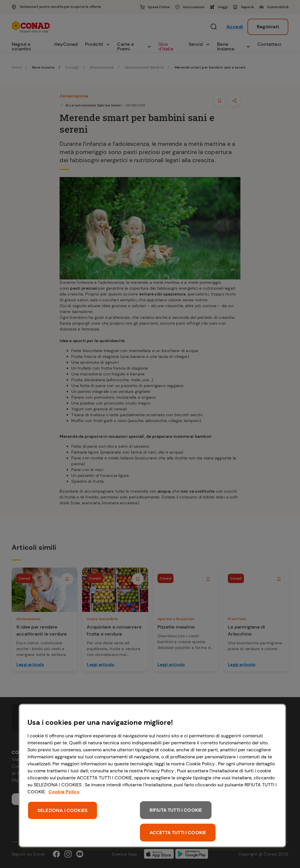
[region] (152, 776)
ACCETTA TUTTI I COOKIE (178, 833)
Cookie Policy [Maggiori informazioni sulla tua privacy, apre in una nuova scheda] (64, 792)
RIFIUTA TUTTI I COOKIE (176, 810)
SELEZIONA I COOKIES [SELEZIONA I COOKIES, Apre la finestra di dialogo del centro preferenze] (63, 810)
